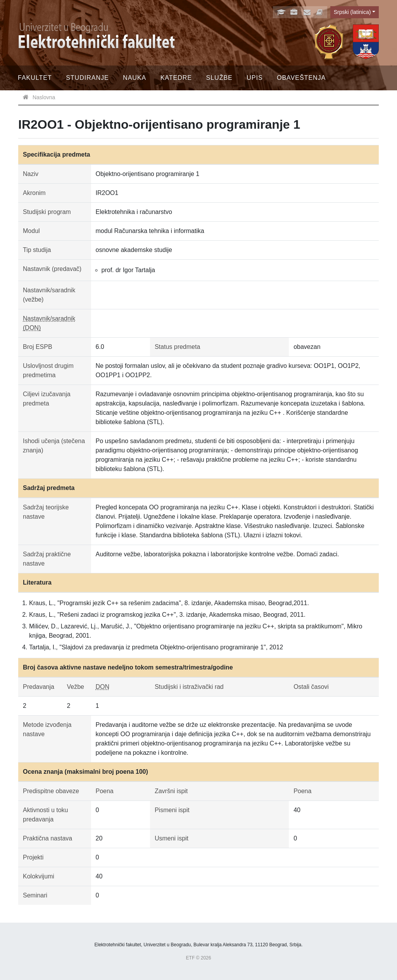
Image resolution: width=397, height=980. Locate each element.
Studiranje (87, 78)
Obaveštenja (301, 78)
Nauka (135, 78)
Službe (219, 78)
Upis (255, 78)
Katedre (176, 78)
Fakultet (35, 78)
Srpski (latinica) (352, 12)
